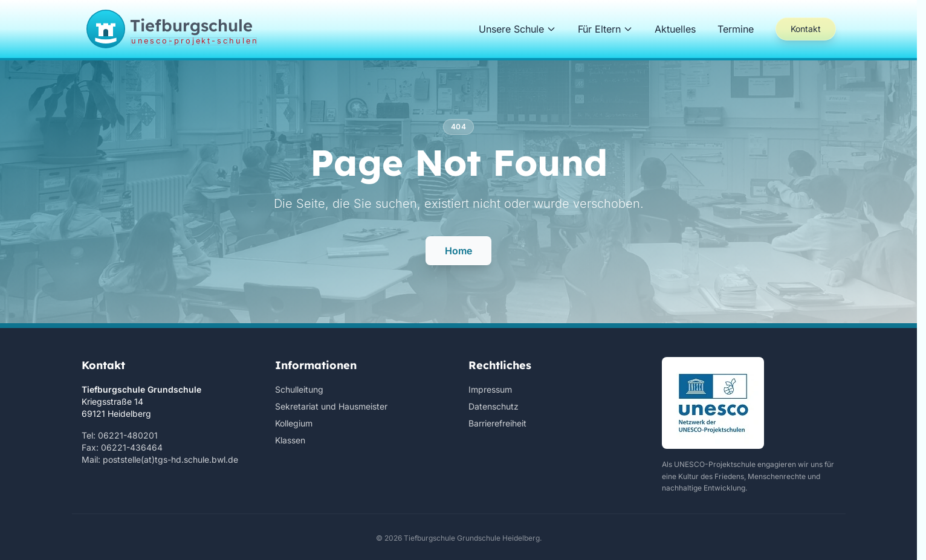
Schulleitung (299, 389)
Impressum (490, 389)
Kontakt (806, 29)
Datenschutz (494, 406)
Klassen (290, 440)
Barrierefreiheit (497, 423)
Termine (736, 29)
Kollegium (294, 423)
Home (458, 251)
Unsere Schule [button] (517, 29)
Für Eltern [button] (605, 29)
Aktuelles (675, 29)
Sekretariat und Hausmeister (331, 406)
